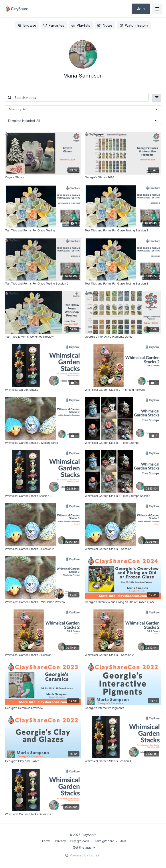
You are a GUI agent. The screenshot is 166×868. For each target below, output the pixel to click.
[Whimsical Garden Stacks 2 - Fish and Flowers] (123, 390)
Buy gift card (80, 841)
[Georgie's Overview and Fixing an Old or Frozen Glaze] (123, 602)
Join (141, 9)
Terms (46, 841)
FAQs (123, 841)
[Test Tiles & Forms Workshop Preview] (43, 337)
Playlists (81, 25)
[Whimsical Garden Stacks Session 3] (43, 496)
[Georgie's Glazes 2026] (123, 177)
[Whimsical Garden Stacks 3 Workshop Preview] (43, 602)
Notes (105, 25)
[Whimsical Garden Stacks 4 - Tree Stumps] (123, 443)
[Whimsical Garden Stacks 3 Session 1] (123, 549)
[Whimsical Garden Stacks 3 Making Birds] (43, 443)
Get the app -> (84, 847)
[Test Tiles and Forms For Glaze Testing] (43, 231)
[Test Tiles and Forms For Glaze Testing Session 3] (123, 231)
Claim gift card (104, 841)
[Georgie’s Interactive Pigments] (123, 708)
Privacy (60, 841)
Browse (27, 25)
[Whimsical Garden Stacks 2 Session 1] (43, 655)
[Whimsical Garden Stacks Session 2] (43, 814)
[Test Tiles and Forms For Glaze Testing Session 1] (123, 284)
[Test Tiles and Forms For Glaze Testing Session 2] (43, 284)
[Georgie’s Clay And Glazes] (43, 761)
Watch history (134, 25)
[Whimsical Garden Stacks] (43, 390)
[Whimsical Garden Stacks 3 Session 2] (43, 549)
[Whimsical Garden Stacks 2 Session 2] (123, 655)
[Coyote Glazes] (43, 177)
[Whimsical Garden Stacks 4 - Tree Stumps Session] (123, 496)
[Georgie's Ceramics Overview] (43, 708)
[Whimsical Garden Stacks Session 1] (123, 761)
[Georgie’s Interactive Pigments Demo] (123, 337)
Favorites (54, 25)
